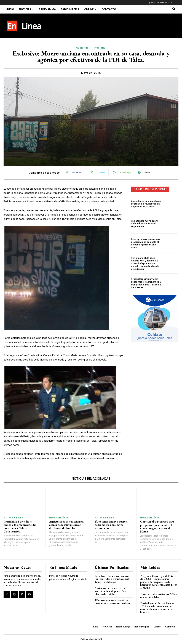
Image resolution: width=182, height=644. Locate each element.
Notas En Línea (13, 518)
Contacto (109, 9)
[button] (174, 10)
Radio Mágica (70, 9)
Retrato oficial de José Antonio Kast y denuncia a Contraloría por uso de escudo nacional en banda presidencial (145, 263)
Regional (100, 48)
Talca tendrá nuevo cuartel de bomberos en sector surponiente (145, 224)
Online (90, 9)
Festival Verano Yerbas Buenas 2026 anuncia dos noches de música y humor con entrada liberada (157, 608)
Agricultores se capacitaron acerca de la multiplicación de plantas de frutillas (146, 204)
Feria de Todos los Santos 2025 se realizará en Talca (159, 595)
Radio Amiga (47, 9)
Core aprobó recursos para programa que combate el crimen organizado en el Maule (146, 243)
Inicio (10, 9)
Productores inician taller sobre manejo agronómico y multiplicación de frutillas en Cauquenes (146, 283)
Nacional (82, 48)
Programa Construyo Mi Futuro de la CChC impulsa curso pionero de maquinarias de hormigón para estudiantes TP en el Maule (159, 582)
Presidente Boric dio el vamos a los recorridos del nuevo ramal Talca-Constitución (20, 526)
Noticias (26, 9)
